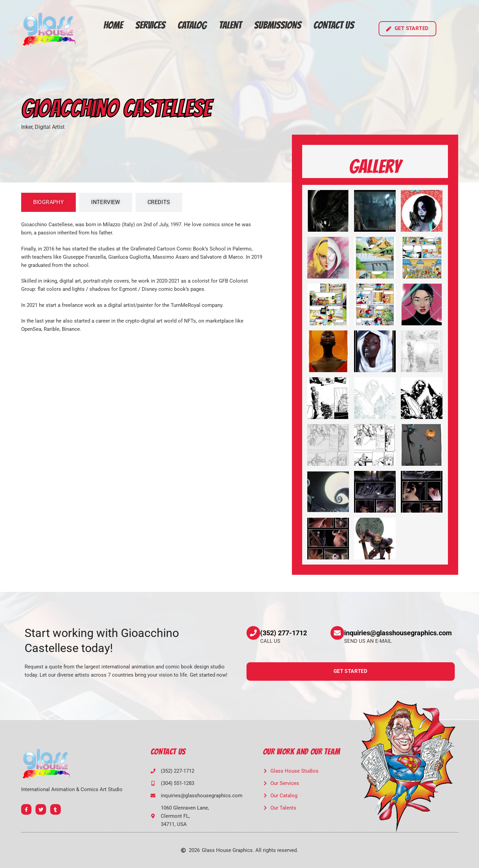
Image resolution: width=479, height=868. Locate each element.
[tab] (49, 202)
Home (113, 25)
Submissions (278, 25)
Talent (230, 25)
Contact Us (334, 25)
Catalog (192, 25)
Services (150, 25)
